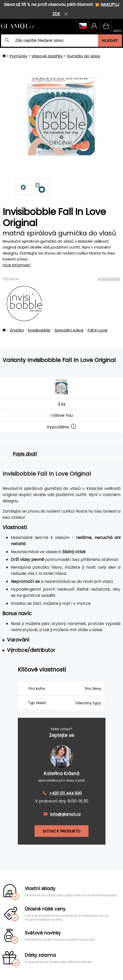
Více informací (17, 265)
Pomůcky (19, 56)
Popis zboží (25, 454)
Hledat (110, 40)
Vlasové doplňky (47, 56)
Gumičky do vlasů (84, 56)
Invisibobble (109, 279)
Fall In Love (98, 330)
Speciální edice (69, 330)
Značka (17, 330)
